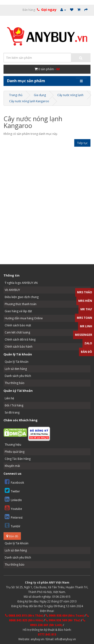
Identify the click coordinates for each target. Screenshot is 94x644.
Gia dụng (40, 95)
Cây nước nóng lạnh (70, 95)
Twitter (12, 490)
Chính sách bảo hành (19, 347)
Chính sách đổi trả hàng (20, 339)
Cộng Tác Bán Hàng (18, 459)
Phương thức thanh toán (21, 304)
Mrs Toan (84, 318)
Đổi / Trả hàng (14, 405)
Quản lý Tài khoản (17, 362)
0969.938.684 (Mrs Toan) (65, 616)
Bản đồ (12, 536)
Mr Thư (86, 309)
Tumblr (13, 525)
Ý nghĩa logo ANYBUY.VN (21, 283)
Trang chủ (16, 95)
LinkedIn (13, 499)
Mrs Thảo (85, 292)
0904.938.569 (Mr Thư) (63, 620)
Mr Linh (86, 326)
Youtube (13, 508)
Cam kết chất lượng (17, 332)
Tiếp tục (82, 143)
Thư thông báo (15, 383)
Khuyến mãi (12, 466)
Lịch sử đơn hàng (16, 369)
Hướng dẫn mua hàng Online (24, 318)
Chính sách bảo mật (18, 325)
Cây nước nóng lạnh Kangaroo (29, 101)
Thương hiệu (13, 445)
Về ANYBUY (12, 290)
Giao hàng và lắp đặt (18, 311)
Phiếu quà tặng (15, 452)
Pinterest (14, 517)
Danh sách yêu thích (18, 376)
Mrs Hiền (85, 301)
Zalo (88, 343)
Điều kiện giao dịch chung (22, 297)
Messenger (84, 335)
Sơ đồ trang (12, 412)
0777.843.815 (47, 634)
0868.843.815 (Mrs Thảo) (24, 616)
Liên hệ (9, 398)
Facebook (14, 482)
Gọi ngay (49, 9)
